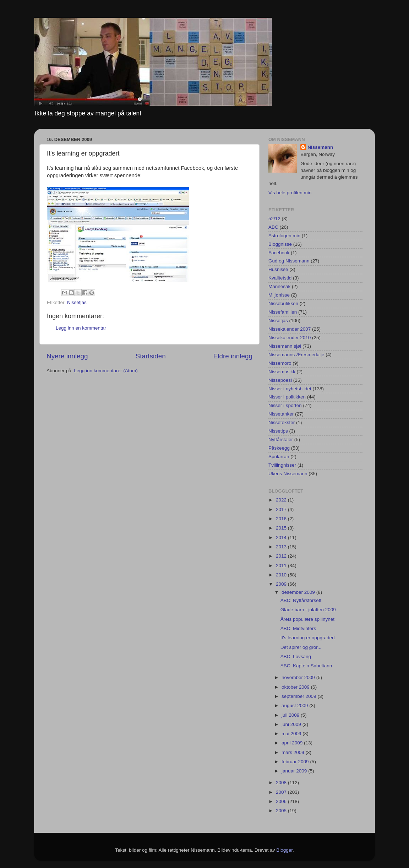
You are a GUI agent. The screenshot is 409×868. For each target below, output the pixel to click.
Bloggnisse (280, 244)
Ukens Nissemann (288, 474)
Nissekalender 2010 (290, 338)
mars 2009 (294, 752)
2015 (282, 528)
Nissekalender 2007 (290, 329)
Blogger (284, 850)
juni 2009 (292, 724)
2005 (282, 811)
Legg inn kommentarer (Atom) (106, 371)
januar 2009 (295, 771)
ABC (273, 227)
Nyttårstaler (281, 440)
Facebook (279, 253)
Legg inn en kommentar (81, 328)
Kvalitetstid (280, 278)
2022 (282, 500)
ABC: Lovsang (296, 657)
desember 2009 (299, 592)
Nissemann (320, 147)
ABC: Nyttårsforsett (301, 600)
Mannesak (279, 286)
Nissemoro (280, 363)
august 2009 (295, 706)
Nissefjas (77, 302)
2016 (282, 519)
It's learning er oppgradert (308, 638)
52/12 (274, 219)
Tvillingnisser (282, 465)
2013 (282, 547)
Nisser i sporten (285, 405)
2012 (282, 556)
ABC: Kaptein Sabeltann (306, 666)
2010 (282, 575)
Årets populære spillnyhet (307, 619)
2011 (282, 566)
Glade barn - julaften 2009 (308, 610)
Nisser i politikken (287, 397)
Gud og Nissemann (289, 261)
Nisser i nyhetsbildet (290, 389)
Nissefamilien (283, 312)
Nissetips (278, 431)
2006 (282, 801)
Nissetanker (281, 414)
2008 (282, 783)
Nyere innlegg (67, 356)
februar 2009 (296, 762)
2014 (282, 538)
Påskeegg (279, 448)
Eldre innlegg (233, 356)
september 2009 (299, 696)
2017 (282, 509)
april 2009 (293, 743)
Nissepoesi (280, 380)
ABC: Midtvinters (298, 628)
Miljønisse (279, 295)
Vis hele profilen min (290, 193)
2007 (282, 792)
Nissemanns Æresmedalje (296, 355)
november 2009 (299, 677)
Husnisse (278, 269)
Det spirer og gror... (301, 647)
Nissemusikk (282, 372)
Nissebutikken (283, 303)
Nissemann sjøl (285, 346)
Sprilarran (279, 457)
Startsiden (151, 356)
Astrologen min (284, 236)
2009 (282, 584)
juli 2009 (291, 715)
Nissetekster (282, 422)
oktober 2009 (296, 687)
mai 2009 (292, 734)
